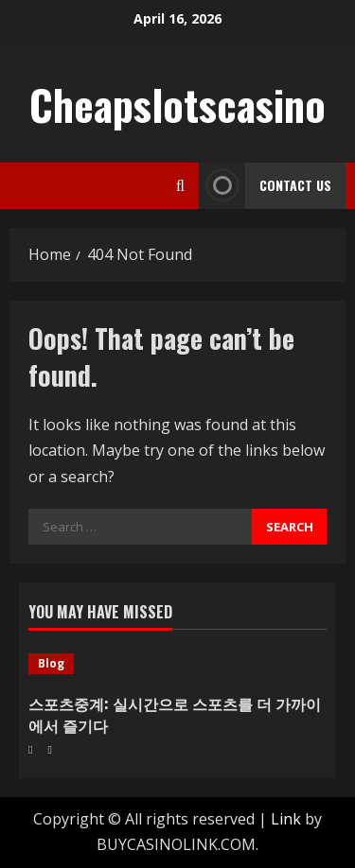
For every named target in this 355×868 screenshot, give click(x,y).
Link (286, 819)
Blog (51, 663)
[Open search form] (180, 186)
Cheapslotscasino (177, 104)
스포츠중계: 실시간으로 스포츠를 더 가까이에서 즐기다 (175, 714)
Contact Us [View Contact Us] (265, 186)
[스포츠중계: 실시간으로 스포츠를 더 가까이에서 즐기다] (177, 664)
